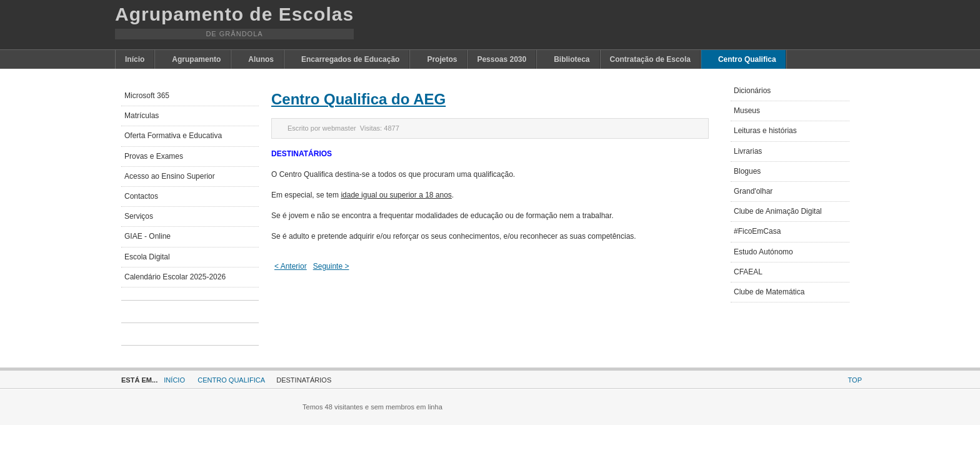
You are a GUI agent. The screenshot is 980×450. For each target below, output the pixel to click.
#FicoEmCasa (757, 231)
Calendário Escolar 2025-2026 (175, 277)
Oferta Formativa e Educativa (173, 136)
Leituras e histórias (765, 131)
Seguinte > (331, 266)
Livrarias (748, 151)
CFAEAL (748, 272)
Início (174, 380)
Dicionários (752, 91)
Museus (747, 111)
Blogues (747, 171)
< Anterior (291, 266)
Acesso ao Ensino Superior (170, 176)
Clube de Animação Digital (778, 211)
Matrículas (142, 116)
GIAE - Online (147, 236)
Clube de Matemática (769, 292)
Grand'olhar (753, 191)
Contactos (141, 196)
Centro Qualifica (231, 380)
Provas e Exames (154, 156)
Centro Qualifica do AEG (358, 99)
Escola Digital (147, 257)
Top (855, 380)
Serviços (139, 216)
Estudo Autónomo (763, 252)
